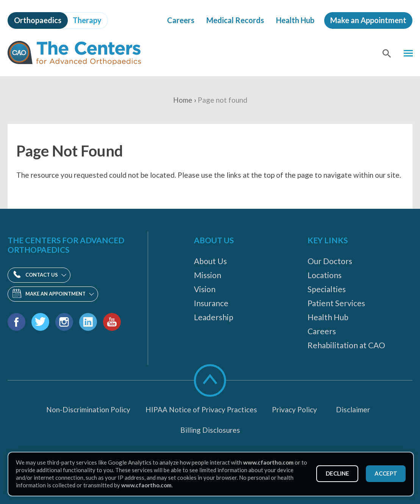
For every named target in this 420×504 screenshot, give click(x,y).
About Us (210, 261)
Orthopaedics (38, 20)
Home (183, 100)
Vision (205, 289)
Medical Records (235, 20)
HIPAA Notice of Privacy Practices (201, 409)
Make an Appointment (368, 20)
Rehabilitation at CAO (346, 345)
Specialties (327, 289)
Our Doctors (330, 261)
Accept (385, 473)
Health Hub (295, 20)
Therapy (87, 20)
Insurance (211, 303)
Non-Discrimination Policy (88, 409)
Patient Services (336, 303)
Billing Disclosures (210, 430)
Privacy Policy (294, 409)
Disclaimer (353, 409)
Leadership (214, 317)
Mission (208, 275)
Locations (325, 275)
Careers (181, 20)
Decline (334, 473)
